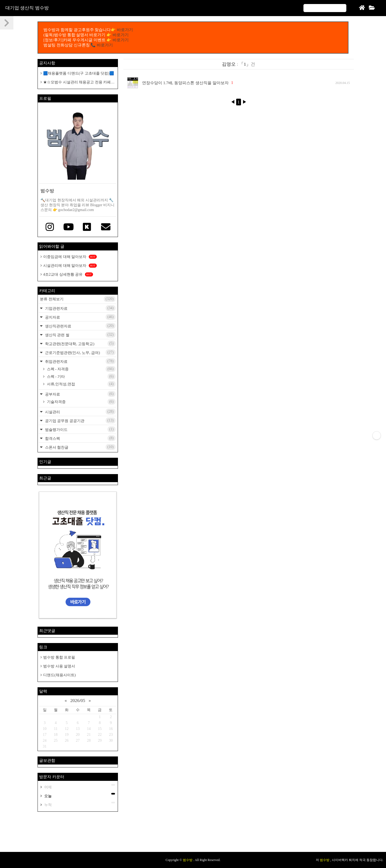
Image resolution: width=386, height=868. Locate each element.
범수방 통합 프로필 (59, 657)
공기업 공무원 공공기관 (80, 420)
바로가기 (125, 30)
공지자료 (80, 317)
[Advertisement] (193, 834)
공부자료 (80, 394)
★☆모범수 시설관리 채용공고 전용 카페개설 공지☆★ (77, 82)
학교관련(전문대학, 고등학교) (80, 343)
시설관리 (80, 412)
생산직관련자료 (80, 326)
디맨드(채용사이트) (59, 675)
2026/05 (78, 701)
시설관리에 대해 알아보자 (70, 266)
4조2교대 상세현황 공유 (68, 274)
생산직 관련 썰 (80, 335)
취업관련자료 (80, 361)
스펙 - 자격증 (81, 369)
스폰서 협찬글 (80, 447)
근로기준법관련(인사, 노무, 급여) (80, 352)
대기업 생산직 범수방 (27, 8)
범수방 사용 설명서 (59, 666)
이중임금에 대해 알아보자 (70, 257)
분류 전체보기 (78, 299)
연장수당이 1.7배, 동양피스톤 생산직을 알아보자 (185, 83)
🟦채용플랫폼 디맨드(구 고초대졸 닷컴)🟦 (79, 73)
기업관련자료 (80, 308)
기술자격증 (81, 402)
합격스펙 (80, 438)
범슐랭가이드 (80, 429)
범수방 (188, 860)
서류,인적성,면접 (81, 384)
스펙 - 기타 (81, 376)
